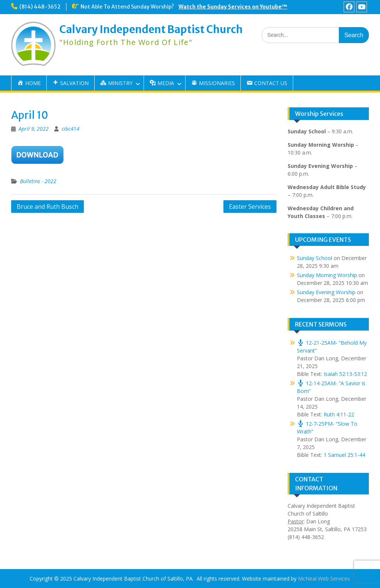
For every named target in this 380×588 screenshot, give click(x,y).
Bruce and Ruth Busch (47, 207)
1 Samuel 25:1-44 (344, 455)
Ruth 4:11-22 (339, 414)
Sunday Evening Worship (326, 292)
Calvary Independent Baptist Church (151, 29)
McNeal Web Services (324, 579)
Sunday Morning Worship (327, 275)
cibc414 (71, 129)
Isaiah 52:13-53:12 (345, 374)
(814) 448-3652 (40, 7)
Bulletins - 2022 (38, 181)
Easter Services (250, 207)
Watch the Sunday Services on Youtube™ (233, 7)
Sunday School (315, 258)
